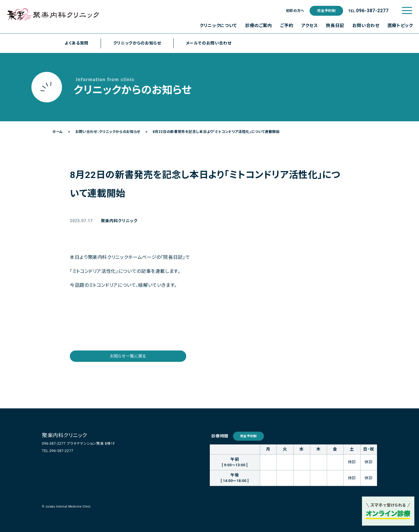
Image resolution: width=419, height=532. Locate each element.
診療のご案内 (259, 26)
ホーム (58, 132)
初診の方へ (295, 11)
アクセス (310, 26)
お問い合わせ (366, 26)
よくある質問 (77, 43)
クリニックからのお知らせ (137, 43)
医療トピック (400, 26)
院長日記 (335, 26)
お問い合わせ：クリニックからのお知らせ (108, 132)
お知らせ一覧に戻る (128, 356)
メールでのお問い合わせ (209, 43)
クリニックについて (218, 26)
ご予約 (287, 26)
